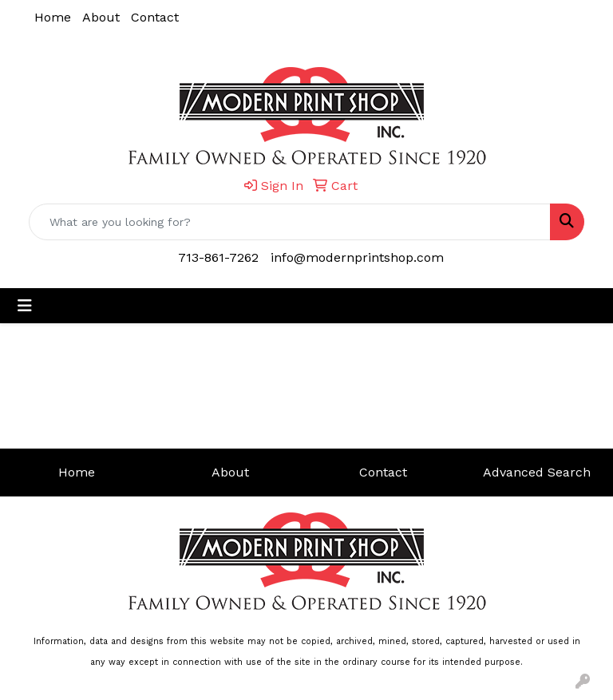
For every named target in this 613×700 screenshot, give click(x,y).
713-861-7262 (218, 257)
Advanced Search (537, 472)
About (101, 17)
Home (53, 17)
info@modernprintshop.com (357, 257)
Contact (155, 17)
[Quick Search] (290, 222)
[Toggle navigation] (25, 306)
